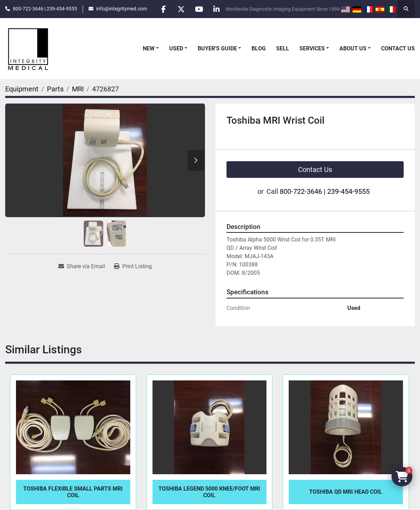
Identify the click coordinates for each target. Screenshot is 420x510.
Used (176, 48)
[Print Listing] (133, 266)
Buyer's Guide (217, 48)
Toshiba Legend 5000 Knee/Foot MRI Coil (209, 492)
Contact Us (398, 48)
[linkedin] (216, 9)
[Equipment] (22, 89)
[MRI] (78, 89)
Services (312, 48)
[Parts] (55, 89)
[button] (151, 49)
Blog (259, 48)
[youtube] (199, 9)
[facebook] (163, 9)
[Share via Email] (82, 266)
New (149, 48)
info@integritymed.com (122, 9)
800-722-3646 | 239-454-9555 (45, 9)
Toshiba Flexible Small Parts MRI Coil (73, 492)
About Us (353, 48)
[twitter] (181, 9)
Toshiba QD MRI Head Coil (346, 492)
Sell (283, 48)
